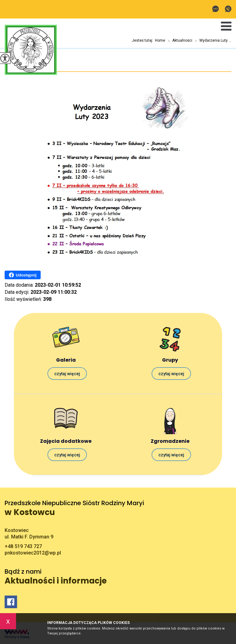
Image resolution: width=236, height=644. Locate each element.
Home (160, 40)
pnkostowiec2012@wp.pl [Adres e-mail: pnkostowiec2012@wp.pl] (33, 553)
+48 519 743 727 (228, 9)
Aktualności (179, 41)
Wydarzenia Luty (29, 65)
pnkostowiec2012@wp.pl (216, 9)
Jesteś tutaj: (143, 40)
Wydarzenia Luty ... (212, 41)
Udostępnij (23, 275)
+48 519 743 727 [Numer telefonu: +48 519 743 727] (23, 546)
